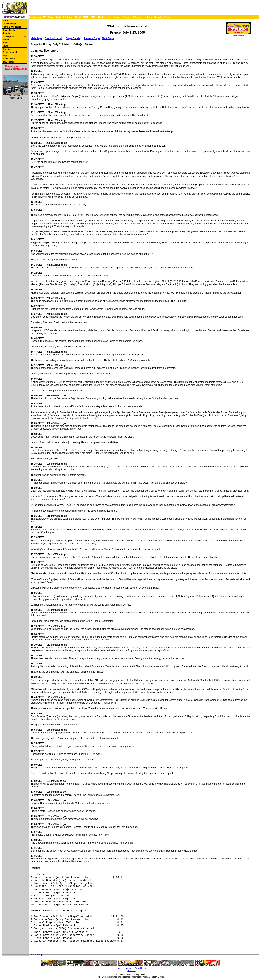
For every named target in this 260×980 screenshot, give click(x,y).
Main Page (36, 38)
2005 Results (9, 62)
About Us (131, 971)
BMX (93, 17)
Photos (126, 17)
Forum (168, 17)
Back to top (37, 955)
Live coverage (9, 24)
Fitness (137, 17)
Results (6, 33)
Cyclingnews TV (37, 17)
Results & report (53, 38)
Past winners (9, 59)
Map (5, 55)
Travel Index (141, 968)
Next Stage (108, 38)
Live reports (8, 36)
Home (5, 21)
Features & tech (10, 52)
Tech (58, 17)
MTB (86, 17)
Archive (129, 968)
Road (78, 17)
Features (68, 17)
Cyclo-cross (104, 17)
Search (158, 17)
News (51, 17)
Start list (7, 49)
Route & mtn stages (12, 27)
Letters (148, 17)
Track (116, 17)
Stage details (9, 30)
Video (5, 43)
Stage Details (73, 38)
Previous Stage (92, 38)
